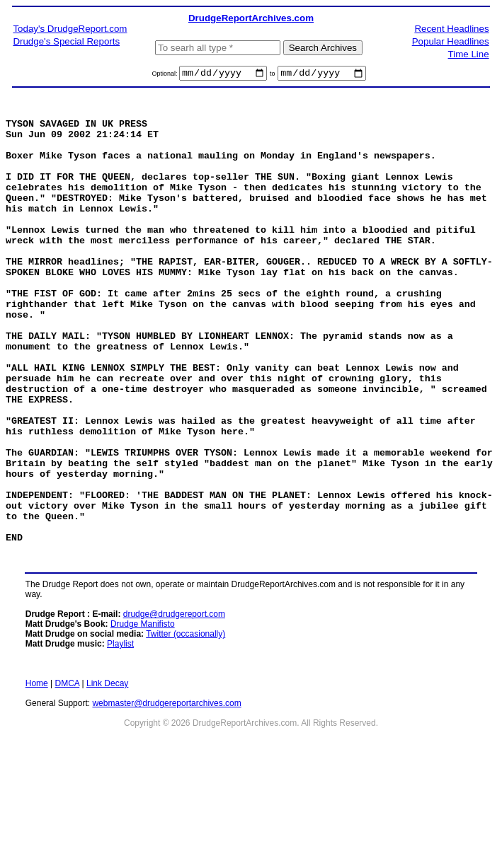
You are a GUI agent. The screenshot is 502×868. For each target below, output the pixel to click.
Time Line (469, 54)
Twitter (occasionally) (186, 723)
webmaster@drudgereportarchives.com (166, 792)
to (273, 76)
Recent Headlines (451, 29)
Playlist (120, 733)
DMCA (68, 772)
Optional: (165, 76)
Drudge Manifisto (143, 713)
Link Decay (107, 772)
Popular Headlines (451, 41)
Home (37, 772)
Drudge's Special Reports (66, 41)
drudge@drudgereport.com (174, 703)
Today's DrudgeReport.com (70, 29)
